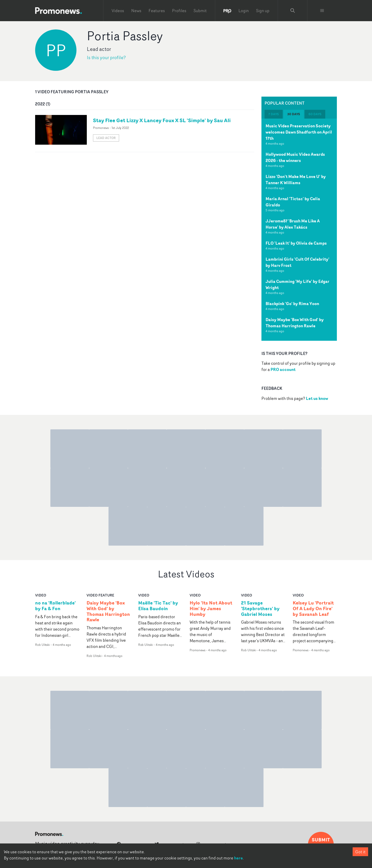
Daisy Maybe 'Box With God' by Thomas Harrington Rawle (295, 323)
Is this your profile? (106, 57)
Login (244, 11)
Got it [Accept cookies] (360, 852)
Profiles (179, 11)
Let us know (317, 398)
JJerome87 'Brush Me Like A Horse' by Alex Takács (293, 224)
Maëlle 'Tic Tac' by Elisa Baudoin (158, 606)
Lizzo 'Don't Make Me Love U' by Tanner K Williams (296, 180)
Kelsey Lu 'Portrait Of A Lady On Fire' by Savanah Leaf (313, 609)
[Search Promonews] (293, 11)
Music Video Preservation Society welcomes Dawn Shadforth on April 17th (299, 132)
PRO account (283, 369)
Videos (118, 11)
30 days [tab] (294, 114)
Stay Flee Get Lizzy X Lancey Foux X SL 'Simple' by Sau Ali (162, 120)
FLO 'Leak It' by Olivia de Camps (296, 243)
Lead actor (106, 138)
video (41, 595)
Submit (200, 11)
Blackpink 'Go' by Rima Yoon (292, 304)
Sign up (263, 11)
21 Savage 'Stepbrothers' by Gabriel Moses (260, 609)
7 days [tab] (274, 114)
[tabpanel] (299, 230)
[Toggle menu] (322, 11)
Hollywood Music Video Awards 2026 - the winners (295, 157)
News (136, 11)
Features (157, 11)
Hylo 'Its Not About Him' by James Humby (211, 609)
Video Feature (100, 595)
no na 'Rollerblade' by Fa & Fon (55, 606)
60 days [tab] (315, 114)
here (238, 858)
